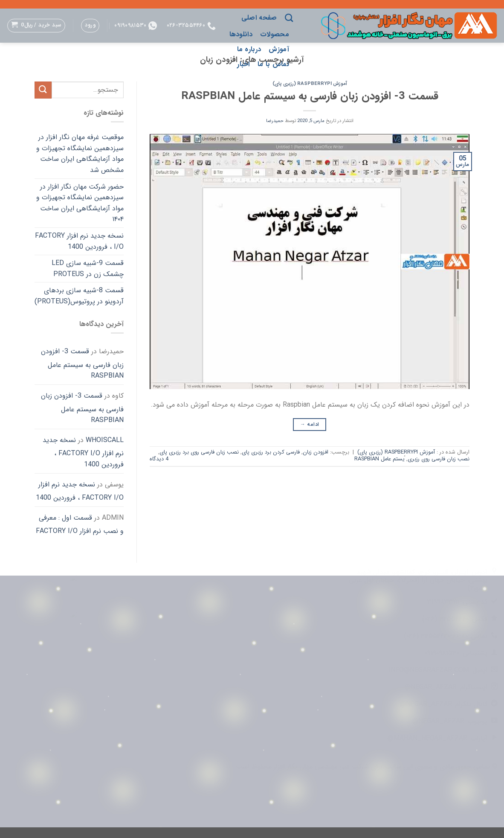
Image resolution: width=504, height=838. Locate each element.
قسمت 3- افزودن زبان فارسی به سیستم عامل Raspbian (310, 96)
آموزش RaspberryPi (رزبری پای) (310, 84)
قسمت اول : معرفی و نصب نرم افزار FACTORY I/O (80, 525)
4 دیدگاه (159, 459)
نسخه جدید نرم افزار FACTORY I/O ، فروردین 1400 (79, 241)
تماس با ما (273, 64)
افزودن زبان (316, 452)
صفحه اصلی (259, 18)
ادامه (310, 424)
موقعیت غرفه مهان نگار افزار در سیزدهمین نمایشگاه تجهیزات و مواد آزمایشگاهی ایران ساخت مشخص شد (80, 154)
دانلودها (241, 34)
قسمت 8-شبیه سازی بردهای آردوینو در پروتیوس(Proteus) (79, 296)
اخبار (243, 64)
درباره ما (249, 49)
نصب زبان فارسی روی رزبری (439, 459)
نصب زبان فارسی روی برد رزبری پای (199, 452)
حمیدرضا (275, 121)
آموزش (279, 49)
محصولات (275, 34)
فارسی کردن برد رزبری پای (271, 452)
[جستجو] (289, 18)
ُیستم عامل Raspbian (379, 459)
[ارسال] (43, 90)
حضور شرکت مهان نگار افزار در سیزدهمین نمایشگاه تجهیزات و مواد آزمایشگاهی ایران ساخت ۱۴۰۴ (80, 203)
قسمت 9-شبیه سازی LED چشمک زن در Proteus (88, 269)
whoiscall (105, 440)
